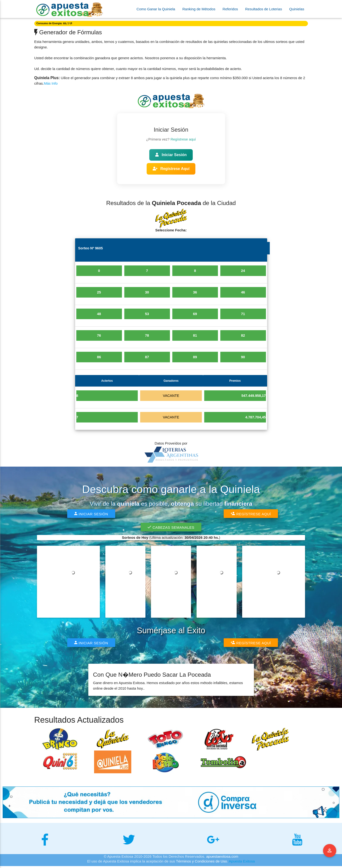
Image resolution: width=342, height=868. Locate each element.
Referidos (230, 9)
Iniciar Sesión (171, 155)
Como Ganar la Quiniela (156, 9)
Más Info (51, 83)
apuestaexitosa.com (222, 858)
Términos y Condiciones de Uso (201, 863)
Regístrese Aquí (171, 169)
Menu (330, 851)
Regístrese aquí (183, 139)
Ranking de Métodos (199, 9)
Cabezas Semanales (171, 529)
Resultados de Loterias (264, 9)
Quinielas (297, 9)
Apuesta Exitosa (242, 863)
